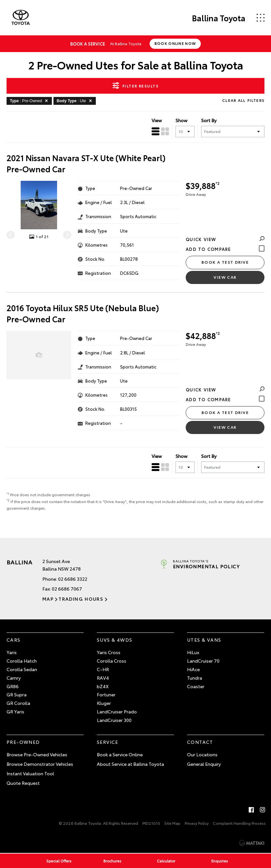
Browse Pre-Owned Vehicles (37, 754)
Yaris (12, 652)
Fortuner (106, 694)
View (157, 120)
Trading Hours (81, 599)
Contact (200, 742)
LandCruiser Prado (117, 711)
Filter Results (135, 85)
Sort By (209, 120)
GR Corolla (18, 703)
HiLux (193, 652)
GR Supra (17, 694)
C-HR (103, 669)
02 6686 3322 (73, 579)
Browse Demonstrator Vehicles (40, 764)
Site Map (172, 823)
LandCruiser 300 (114, 720)
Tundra (195, 678)
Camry (14, 678)
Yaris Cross (109, 652)
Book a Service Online (120, 754)
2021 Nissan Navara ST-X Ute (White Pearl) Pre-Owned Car (86, 163)
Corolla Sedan (22, 669)
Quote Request (23, 783)
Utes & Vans (204, 640)
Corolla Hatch (22, 661)
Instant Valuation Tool (30, 773)
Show (181, 120)
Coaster (196, 686)
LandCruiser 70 (203, 661)
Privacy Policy (197, 823)
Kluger (104, 703)
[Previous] (11, 235)
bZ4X (103, 686)
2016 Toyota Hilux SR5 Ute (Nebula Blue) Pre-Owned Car (83, 313)
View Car (225, 277)
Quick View (225, 239)
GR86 (13, 686)
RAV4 (103, 678)
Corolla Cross (112, 661)
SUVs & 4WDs (115, 640)
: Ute (75, 101)
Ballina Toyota (219, 18)
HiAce (193, 669)
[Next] (67, 235)
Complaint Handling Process (239, 823)
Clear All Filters (243, 100)
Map (48, 599)
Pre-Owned (23, 742)
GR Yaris (15, 711)
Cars (14, 640)
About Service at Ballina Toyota (130, 764)
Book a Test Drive (225, 262)
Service (108, 742)
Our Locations (202, 754)
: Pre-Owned (30, 101)
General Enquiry (204, 764)
